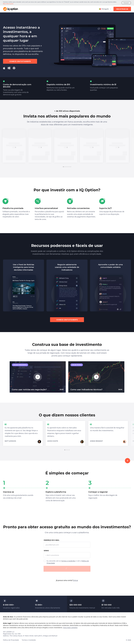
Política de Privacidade (11, 640)
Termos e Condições (68, 561)
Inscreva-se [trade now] (14, 158)
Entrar (76, 580)
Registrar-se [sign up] (122, 9)
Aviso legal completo (70, 628)
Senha (46, 551)
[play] (38, 377)
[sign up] (128, 461)
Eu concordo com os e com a (68, 562)
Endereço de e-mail (52, 540)
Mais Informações (8, 4)
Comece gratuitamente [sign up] (20, 61)
